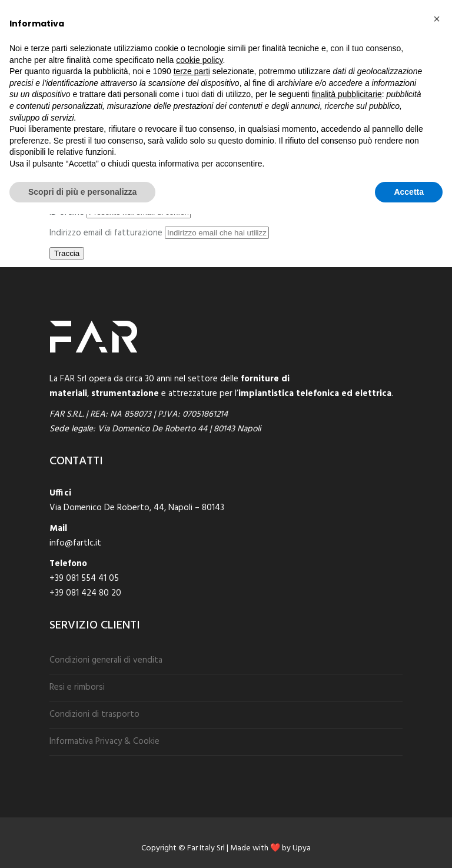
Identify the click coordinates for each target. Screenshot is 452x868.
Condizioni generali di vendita (106, 660)
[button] (437, 19)
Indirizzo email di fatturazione (106, 233)
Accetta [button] (409, 192)
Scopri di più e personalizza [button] (82, 192)
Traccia (67, 253)
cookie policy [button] (199, 60)
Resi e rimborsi (77, 687)
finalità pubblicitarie (347, 94)
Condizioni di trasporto (94, 714)
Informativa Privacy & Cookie (104, 741)
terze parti (192, 71)
